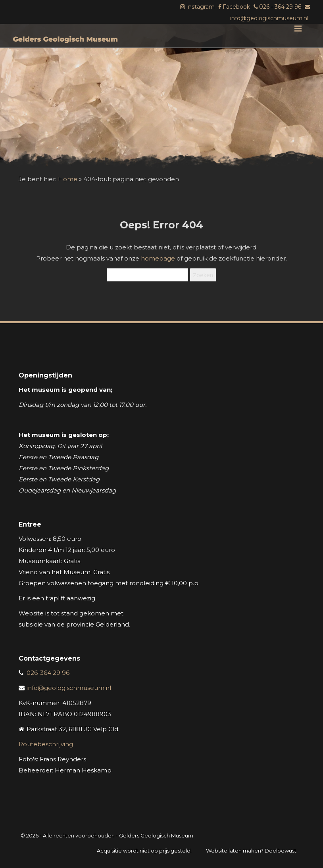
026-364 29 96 (48, 673)
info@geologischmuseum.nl (269, 18)
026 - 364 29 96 (280, 7)
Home (68, 179)
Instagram (200, 7)
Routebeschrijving (46, 744)
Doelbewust (281, 851)
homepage (158, 258)
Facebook (236, 7)
